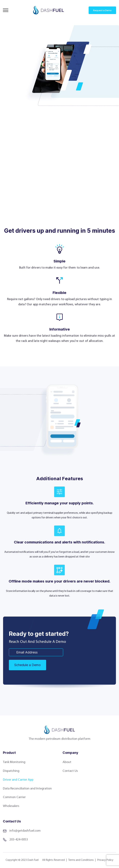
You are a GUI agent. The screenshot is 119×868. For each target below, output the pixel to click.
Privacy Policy (105, 860)
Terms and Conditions (81, 860)
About (67, 762)
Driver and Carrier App (18, 780)
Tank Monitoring (14, 762)
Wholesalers (11, 806)
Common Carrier (14, 797)
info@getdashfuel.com (22, 831)
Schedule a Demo (27, 665)
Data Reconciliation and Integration (27, 789)
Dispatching (11, 771)
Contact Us (70, 771)
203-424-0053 (15, 840)
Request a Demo (102, 10)
